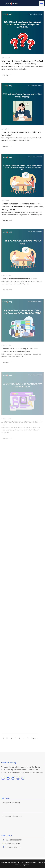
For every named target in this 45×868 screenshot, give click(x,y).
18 (28, 738)
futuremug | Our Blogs (18, 863)
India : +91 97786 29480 (13, 840)
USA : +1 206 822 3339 (13, 847)
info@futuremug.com (13, 844)
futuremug (18, 865)
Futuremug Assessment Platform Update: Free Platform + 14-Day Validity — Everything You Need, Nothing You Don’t (22, 208)
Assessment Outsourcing (13, 816)
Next (33, 738)
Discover (6, 75)
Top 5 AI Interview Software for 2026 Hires (19, 282)
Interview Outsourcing (12, 803)
